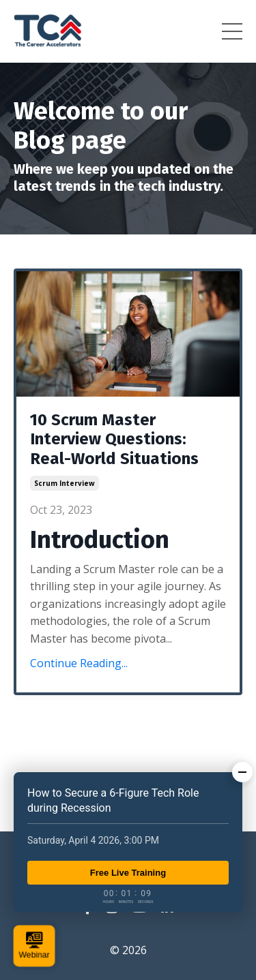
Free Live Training (128, 873)
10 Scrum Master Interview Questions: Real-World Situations (114, 440)
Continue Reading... (79, 663)
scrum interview (65, 483)
